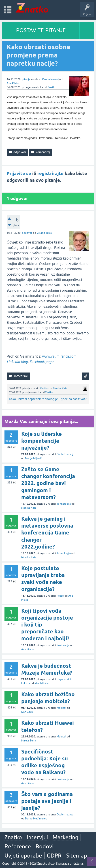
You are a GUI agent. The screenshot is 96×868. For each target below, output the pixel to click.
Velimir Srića (44, 233)
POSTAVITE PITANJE (41, 30)
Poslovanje (63, 645)
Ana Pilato (13, 83)
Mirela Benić (29, 741)
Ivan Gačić (27, 712)
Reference (18, 846)
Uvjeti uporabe (23, 856)
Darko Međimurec (36, 819)
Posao (60, 596)
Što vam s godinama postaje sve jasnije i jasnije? (47, 801)
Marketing (65, 837)
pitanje (26, 79)
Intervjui (37, 837)
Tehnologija (64, 504)
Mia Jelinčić (42, 683)
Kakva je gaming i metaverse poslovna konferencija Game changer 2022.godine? (47, 533)
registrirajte (50, 174)
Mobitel (61, 708)
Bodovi (45, 846)
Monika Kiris (60, 388)
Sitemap (77, 856)
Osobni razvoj (50, 79)
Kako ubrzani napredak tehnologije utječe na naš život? (48, 399)
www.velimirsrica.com (59, 356)
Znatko (52, 87)
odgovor (27, 233)
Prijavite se (19, 174)
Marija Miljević (34, 458)
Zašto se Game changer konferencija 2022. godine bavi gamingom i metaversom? (48, 483)
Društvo (45, 388)
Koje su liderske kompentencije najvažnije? (42, 441)
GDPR (54, 856)
